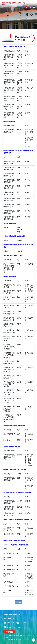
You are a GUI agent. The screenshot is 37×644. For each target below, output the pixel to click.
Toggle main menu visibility (34, 7)
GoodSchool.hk (26, 640)
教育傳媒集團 (18, 640)
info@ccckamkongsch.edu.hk (17, 627)
